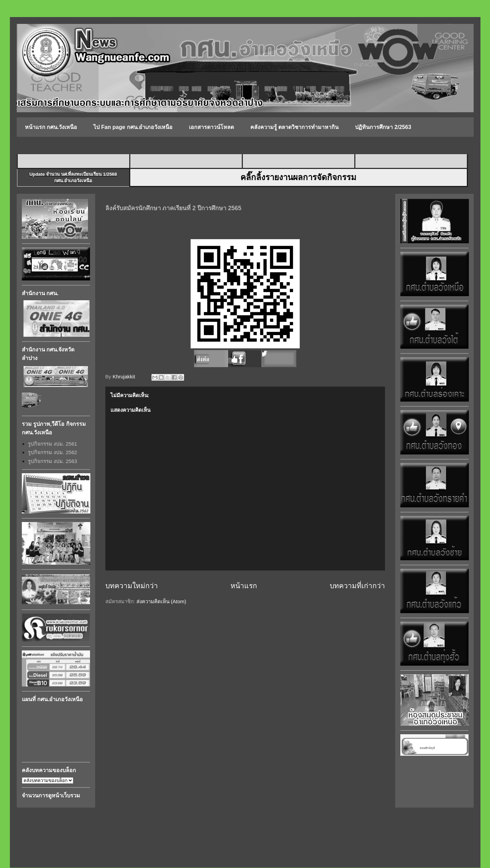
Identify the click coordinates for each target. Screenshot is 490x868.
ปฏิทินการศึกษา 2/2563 (383, 127)
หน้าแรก (244, 586)
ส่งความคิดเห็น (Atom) (161, 601)
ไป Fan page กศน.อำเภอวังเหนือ (133, 127)
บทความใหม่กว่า (132, 586)
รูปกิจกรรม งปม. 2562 (53, 452)
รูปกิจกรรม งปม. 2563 (53, 461)
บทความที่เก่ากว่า (357, 586)
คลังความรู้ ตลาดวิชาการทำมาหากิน (294, 127)
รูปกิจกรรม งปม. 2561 (53, 444)
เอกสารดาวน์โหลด (211, 127)
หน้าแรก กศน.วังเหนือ (51, 127)
